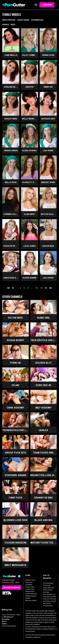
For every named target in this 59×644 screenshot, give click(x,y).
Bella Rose (11, 182)
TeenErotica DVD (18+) (16, 430)
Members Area (30, 580)
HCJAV (16, 385)
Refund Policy (30, 591)
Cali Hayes (48, 278)
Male (13, 24)
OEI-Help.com (9, 617)
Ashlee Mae (48, 246)
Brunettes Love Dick (44, 475)
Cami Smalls (11, 55)
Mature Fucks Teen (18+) (44, 543)
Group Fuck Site (16, 453)
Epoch (4, 621)
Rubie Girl (44, 318)
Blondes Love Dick (15, 520)
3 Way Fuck (15, 498)
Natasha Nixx (48, 119)
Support (28, 598)
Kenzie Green (11, 151)
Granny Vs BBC (43, 498)
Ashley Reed (11, 119)
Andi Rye (29, 87)
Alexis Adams (29, 278)
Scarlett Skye (30, 182)
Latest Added (23, 20)
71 (41, 288)
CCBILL (4, 624)
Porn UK (15, 363)
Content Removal (31, 594)
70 (37, 288)
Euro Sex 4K (43, 385)
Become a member (12, 588)
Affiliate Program (31, 596)
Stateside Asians (15, 475)
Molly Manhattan (30, 119)
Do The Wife (15, 318)
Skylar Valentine (49, 214)
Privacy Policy (30, 587)
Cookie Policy (30, 589)
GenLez (43, 430)
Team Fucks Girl (43, 453)
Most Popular (9, 20)
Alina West (29, 214)
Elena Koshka (29, 151)
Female (6, 24)
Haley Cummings (30, 55)
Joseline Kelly (11, 87)
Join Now (47, 5)
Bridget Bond (48, 182)
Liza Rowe (48, 151)
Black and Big (43, 520)
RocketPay (6, 619)
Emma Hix (48, 87)
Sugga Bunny (16, 340)
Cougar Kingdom (15, 543)
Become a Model (31, 600)
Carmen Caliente (11, 214)
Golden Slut (43, 363)
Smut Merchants (15, 565)
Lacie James (29, 246)
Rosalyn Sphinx (11, 246)
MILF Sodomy (44, 408)
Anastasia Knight (11, 278)
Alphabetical (37, 20)
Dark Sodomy (15, 408)
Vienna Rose (48, 55)
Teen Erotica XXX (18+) (44, 340)
